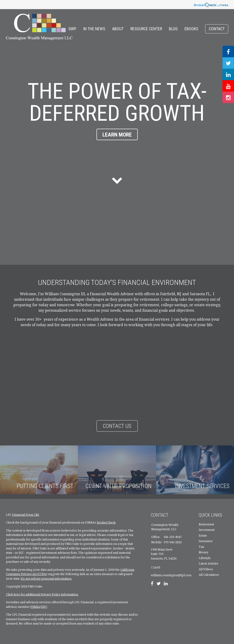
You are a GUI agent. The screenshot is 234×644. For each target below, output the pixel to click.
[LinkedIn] (166, 584)
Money (204, 552)
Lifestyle (205, 558)
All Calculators (209, 575)
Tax (201, 547)
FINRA (35, 607)
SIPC (44, 607)
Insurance (206, 541)
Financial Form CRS (26, 515)
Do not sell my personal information (46, 579)
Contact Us (117, 426)
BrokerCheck (106, 522)
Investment (207, 530)
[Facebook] (152, 584)
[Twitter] (159, 584)
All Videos (206, 569)
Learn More (117, 135)
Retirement (206, 524)
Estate (203, 535)
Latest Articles (208, 563)
